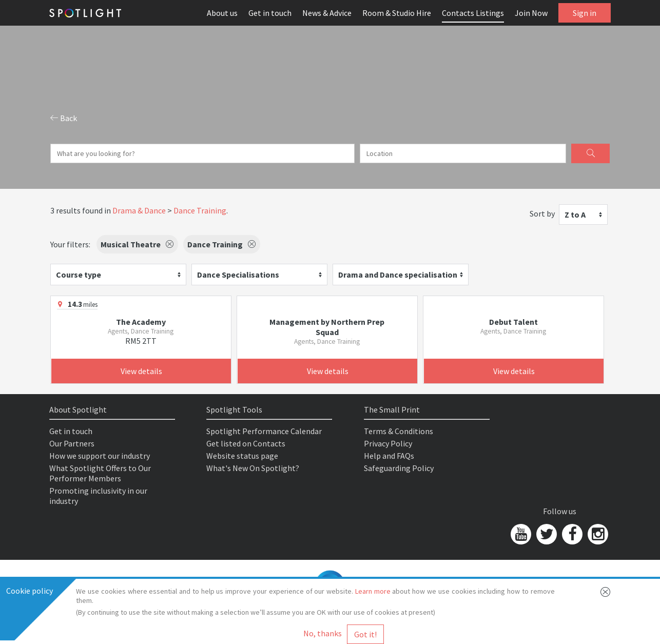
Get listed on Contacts (246, 443)
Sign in (585, 13)
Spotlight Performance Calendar (264, 431)
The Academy (141, 322)
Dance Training (200, 210)
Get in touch (270, 13)
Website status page (242, 456)
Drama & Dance (139, 210)
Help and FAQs (389, 456)
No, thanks (323, 633)
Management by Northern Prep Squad (327, 327)
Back (64, 118)
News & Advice (327, 13)
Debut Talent (513, 322)
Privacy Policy (388, 443)
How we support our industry (100, 456)
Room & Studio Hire (397, 13)
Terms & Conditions (399, 431)
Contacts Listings (473, 13)
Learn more (373, 591)
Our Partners (72, 443)
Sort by (542, 213)
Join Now (531, 13)
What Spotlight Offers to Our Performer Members (100, 473)
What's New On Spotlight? (253, 468)
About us (222, 13)
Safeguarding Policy (399, 468)
